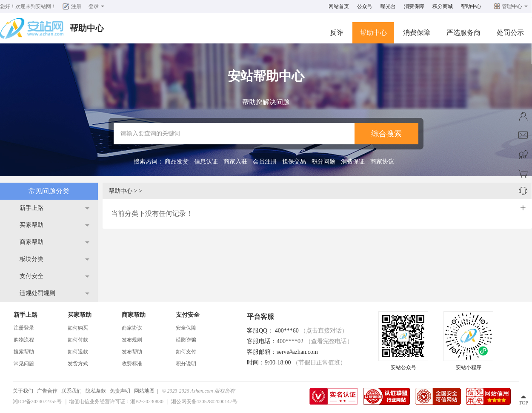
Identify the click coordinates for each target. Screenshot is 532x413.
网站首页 (339, 6)
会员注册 (265, 162)
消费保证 (353, 162)
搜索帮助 (24, 352)
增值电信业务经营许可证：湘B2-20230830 (116, 402)
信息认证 (206, 162)
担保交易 (294, 162)
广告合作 (47, 391)
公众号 (365, 6)
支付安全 (31, 276)
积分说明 (186, 364)
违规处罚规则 (37, 293)
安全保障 (186, 328)
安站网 (43, 6)
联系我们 (72, 391)
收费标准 (132, 364)
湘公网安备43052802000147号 (204, 402)
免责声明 (120, 391)
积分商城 (443, 6)
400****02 (315, 341)
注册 (76, 6)
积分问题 (323, 162)
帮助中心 (471, 6)
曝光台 (388, 6)
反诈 (337, 33)
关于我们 (23, 391)
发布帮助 (132, 352)
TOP (523, 403)
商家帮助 (31, 242)
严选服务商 (463, 33)
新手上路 (31, 208)
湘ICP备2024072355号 (37, 402)
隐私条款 (96, 391)
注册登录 (24, 328)
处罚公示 (510, 33)
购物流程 (24, 340)
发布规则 (132, 340)
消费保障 (414, 6)
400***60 (312, 331)
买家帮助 (31, 225)
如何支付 (186, 352)
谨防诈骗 (186, 340)
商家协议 (382, 162)
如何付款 (78, 340)
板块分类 (31, 259)
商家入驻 (235, 162)
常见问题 (24, 364)
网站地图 (144, 391)
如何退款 (78, 352)
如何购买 (78, 328)
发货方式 (78, 364)
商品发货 (177, 162)
